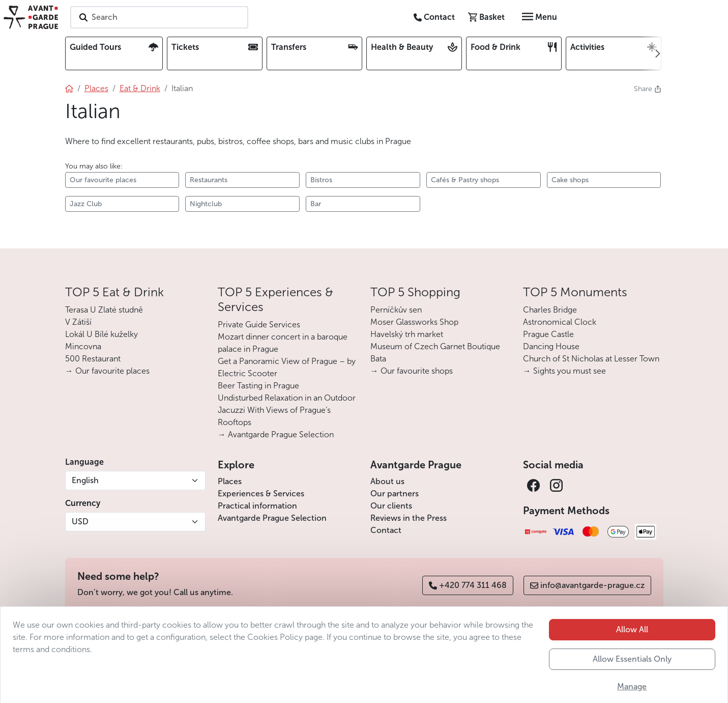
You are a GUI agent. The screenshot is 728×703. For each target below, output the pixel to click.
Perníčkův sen (396, 310)
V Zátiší (78, 322)
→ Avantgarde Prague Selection (276, 434)
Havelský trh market (407, 334)
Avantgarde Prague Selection (272, 518)
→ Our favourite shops (412, 371)
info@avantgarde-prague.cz (587, 585)
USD (80, 522)
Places (230, 481)
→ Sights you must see (564, 371)
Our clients (391, 506)
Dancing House (551, 346)
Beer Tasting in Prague (258, 386)
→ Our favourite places (107, 371)
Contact (386, 530)
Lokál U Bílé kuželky (101, 334)
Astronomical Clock (560, 322)
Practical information (257, 506)
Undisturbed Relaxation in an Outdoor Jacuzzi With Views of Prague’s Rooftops (287, 410)
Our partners (395, 494)
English (85, 480)
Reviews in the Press (409, 518)
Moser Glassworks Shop (414, 322)
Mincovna (83, 346)
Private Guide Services (259, 325)
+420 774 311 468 (468, 585)
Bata (378, 359)
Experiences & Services (261, 494)
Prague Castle (548, 334)
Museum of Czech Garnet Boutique (435, 346)
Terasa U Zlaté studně (104, 310)
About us (387, 481)
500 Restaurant (93, 359)
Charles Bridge (550, 310)
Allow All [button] (632, 664)
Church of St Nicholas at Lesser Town (591, 359)
